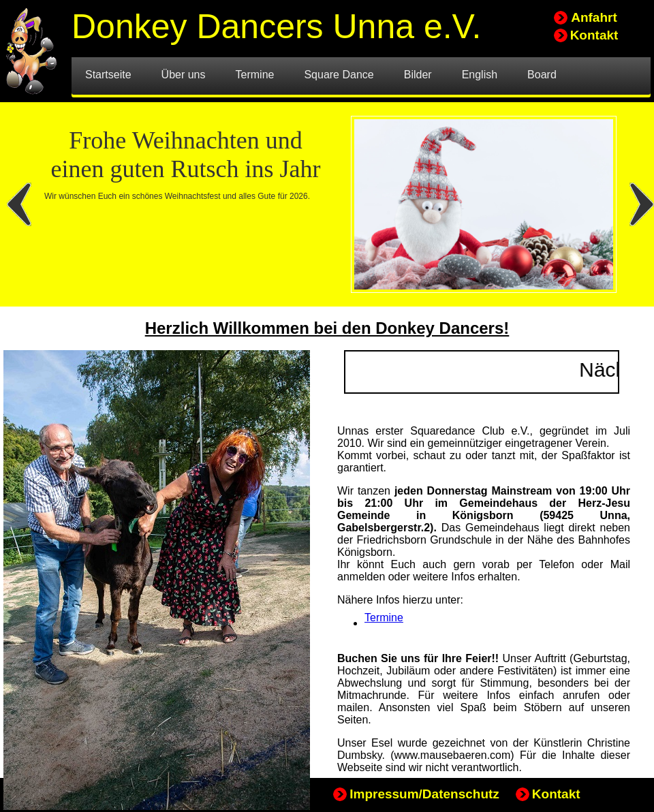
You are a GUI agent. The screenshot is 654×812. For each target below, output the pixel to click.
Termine (384, 618)
